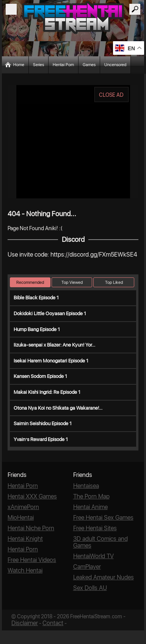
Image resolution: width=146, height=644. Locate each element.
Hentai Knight (25, 539)
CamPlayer (87, 567)
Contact (53, 623)
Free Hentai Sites (95, 528)
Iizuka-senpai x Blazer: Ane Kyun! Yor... (54, 345)
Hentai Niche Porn (31, 528)
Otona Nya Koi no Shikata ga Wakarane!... (58, 408)
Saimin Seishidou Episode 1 (43, 423)
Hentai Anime (90, 507)
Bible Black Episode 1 (36, 298)
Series (38, 65)
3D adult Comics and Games (100, 542)
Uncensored (115, 65)
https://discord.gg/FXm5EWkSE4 (94, 255)
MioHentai (21, 518)
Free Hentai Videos (32, 560)
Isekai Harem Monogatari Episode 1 (51, 361)
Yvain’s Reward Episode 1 (41, 439)
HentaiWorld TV (93, 556)
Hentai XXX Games (32, 496)
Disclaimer (25, 623)
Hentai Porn (63, 65)
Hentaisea (86, 486)
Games (89, 65)
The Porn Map (91, 496)
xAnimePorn (23, 507)
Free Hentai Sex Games (103, 518)
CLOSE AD (111, 95)
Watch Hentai (25, 570)
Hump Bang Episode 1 (37, 329)
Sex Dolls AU (90, 588)
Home (19, 65)
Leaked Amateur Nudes (104, 577)
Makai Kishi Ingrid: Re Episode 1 (47, 392)
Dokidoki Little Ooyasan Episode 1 (50, 313)
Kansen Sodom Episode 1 (40, 376)
